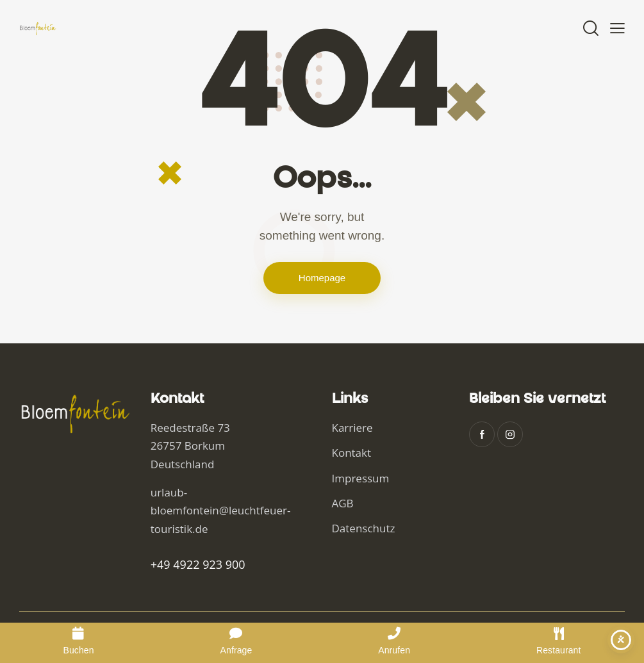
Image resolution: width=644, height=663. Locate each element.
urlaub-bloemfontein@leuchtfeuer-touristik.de (221, 510)
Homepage (322, 278)
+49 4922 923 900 (198, 564)
